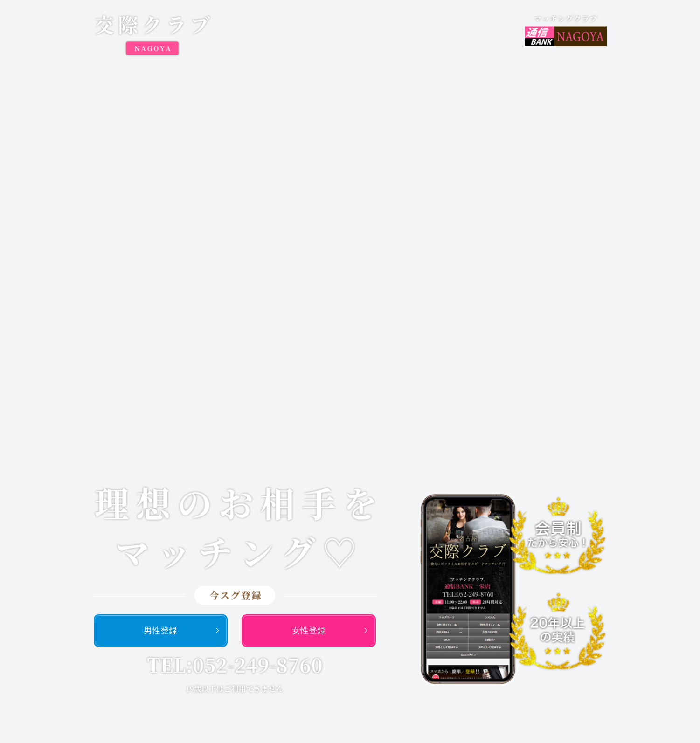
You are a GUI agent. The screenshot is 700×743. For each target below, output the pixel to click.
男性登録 (160, 631)
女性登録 (309, 631)
